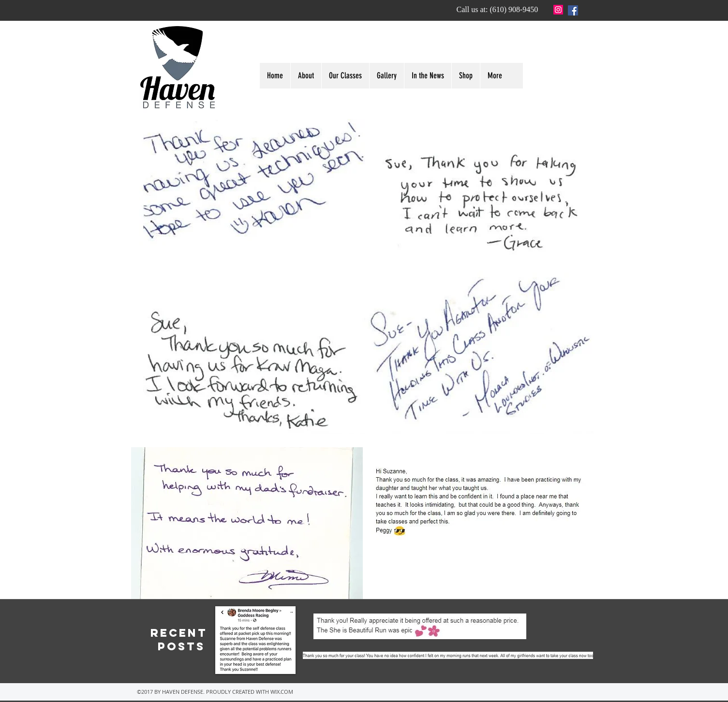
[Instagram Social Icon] (558, 10)
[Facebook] (573, 10)
